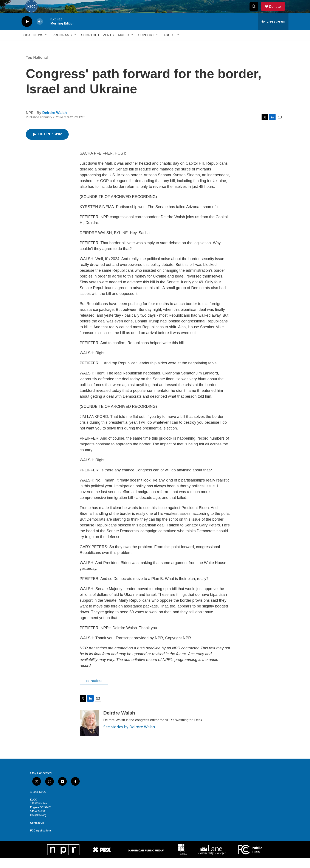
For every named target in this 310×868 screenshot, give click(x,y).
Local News (32, 45)
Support (146, 45)
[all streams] (273, 31)
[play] (27, 31)
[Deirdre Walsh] (89, 733)
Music (124, 45)
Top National (37, 67)
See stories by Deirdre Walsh (129, 736)
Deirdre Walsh (55, 122)
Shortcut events (98, 45)
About (169, 45)
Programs (62, 45)
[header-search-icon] (256, 11)
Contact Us (37, 833)
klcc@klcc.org (38, 825)
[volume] (40, 31)
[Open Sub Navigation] (46, 45)
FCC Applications (41, 840)
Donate (277, 11)
